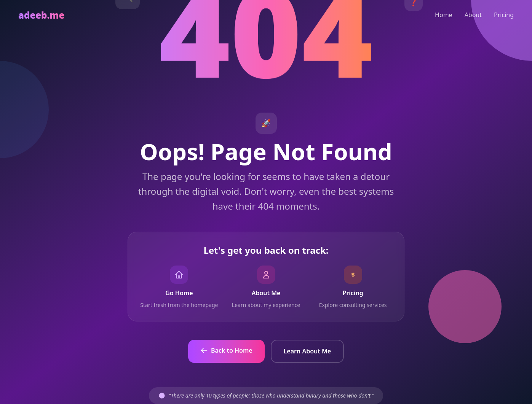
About (473, 15)
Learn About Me (308, 351)
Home (444, 15)
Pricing (504, 15)
